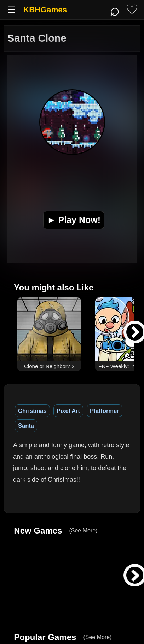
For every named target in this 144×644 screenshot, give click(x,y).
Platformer (105, 411)
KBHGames (45, 10)
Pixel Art (68, 411)
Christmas (32, 411)
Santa (26, 426)
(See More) (83, 531)
